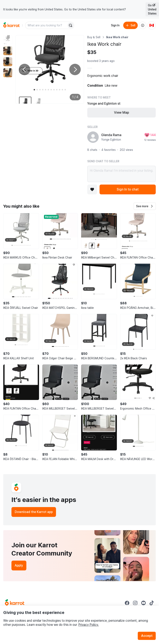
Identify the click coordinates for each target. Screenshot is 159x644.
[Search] (71, 25)
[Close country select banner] (155, 4)
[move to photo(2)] (8, 51)
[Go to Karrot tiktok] (152, 603)
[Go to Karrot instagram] (135, 603)
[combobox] (46, 25)
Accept (147, 636)
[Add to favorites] (92, 189)
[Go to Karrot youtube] (143, 603)
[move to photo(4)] (8, 73)
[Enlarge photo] (50, 69)
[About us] (143, 25)
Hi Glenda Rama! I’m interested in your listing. (121, 174)
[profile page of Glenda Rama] (93, 137)
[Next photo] (75, 69)
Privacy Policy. (88, 625)
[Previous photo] (25, 69)
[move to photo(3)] (8, 62)
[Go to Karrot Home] (15, 603)
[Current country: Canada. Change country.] (152, 25)
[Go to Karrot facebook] (127, 603)
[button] (145, 206)
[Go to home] (11, 25)
